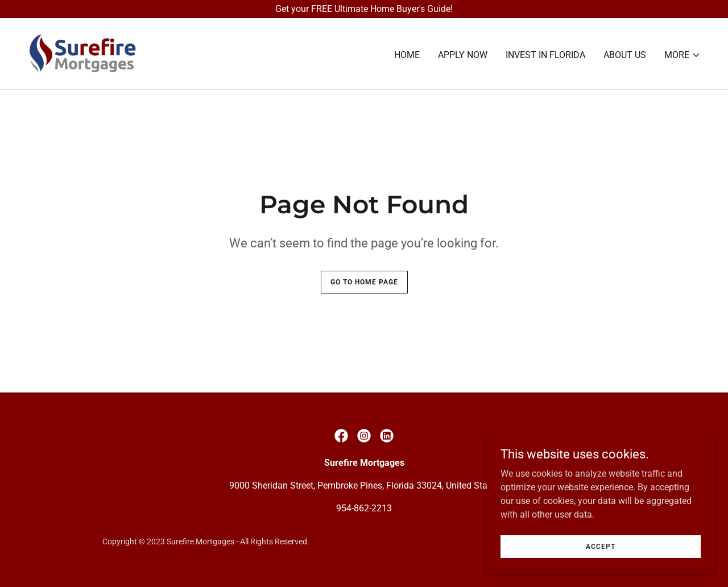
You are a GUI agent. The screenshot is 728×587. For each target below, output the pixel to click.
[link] (82, 53)
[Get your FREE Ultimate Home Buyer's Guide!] (364, 9)
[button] (682, 55)
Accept (601, 554)
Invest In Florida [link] (545, 55)
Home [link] (407, 55)
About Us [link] (625, 55)
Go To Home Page (364, 282)
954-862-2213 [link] (364, 508)
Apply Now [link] (463, 55)
